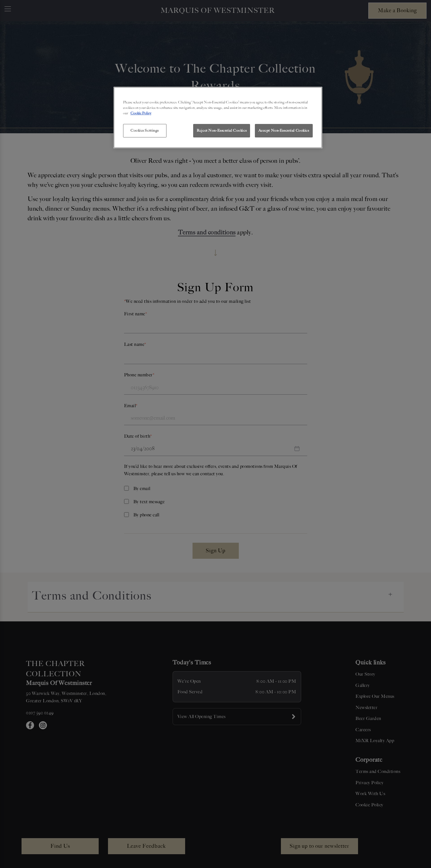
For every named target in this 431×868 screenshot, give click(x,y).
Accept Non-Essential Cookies (284, 130)
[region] (218, 118)
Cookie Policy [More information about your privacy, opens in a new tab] (141, 113)
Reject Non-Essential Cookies (222, 130)
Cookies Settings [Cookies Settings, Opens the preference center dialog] (145, 130)
